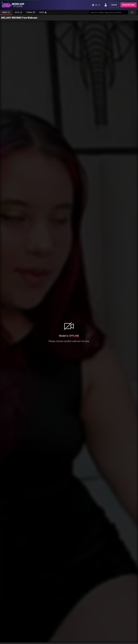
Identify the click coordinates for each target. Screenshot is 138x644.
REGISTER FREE (129, 5)
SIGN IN (114, 5)
